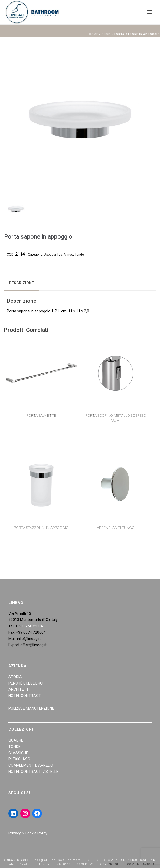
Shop (106, 34)
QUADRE (16, 740)
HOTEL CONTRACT (25, 696)
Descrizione (21, 283)
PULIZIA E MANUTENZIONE (31, 708)
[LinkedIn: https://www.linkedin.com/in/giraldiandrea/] (13, 813)
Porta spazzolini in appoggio (41, 528)
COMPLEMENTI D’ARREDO (31, 765)
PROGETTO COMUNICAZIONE (131, 864)
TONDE (14, 747)
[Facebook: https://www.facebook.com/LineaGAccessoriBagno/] (37, 813)
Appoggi (50, 255)
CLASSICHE (18, 753)
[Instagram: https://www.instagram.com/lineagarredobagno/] (25, 813)
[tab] (21, 283)
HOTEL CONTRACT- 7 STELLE (33, 772)
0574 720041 (34, 626)
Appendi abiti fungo (116, 528)
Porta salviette (41, 415)
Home (94, 34)
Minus (68, 255)
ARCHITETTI (19, 689)
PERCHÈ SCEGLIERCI (26, 683)
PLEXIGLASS (19, 759)
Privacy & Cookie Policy (28, 833)
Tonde (79, 255)
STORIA (15, 677)
